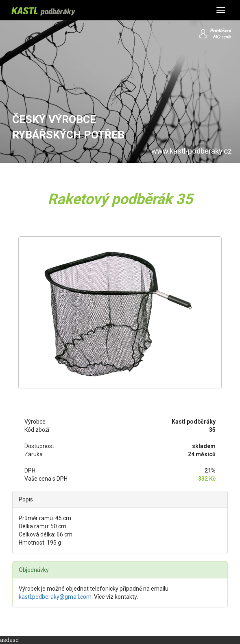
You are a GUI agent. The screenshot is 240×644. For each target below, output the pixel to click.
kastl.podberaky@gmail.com (55, 597)
